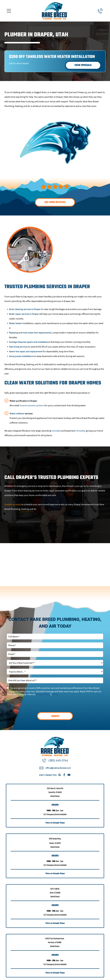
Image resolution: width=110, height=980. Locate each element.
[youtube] (69, 775)
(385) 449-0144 (58, 760)
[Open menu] (9, 11)
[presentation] (29, 703)
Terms (55, 694)
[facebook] (64, 775)
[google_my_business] (59, 775)
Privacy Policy (43, 694)
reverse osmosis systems (32, 405)
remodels (56, 431)
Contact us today (13, 504)
